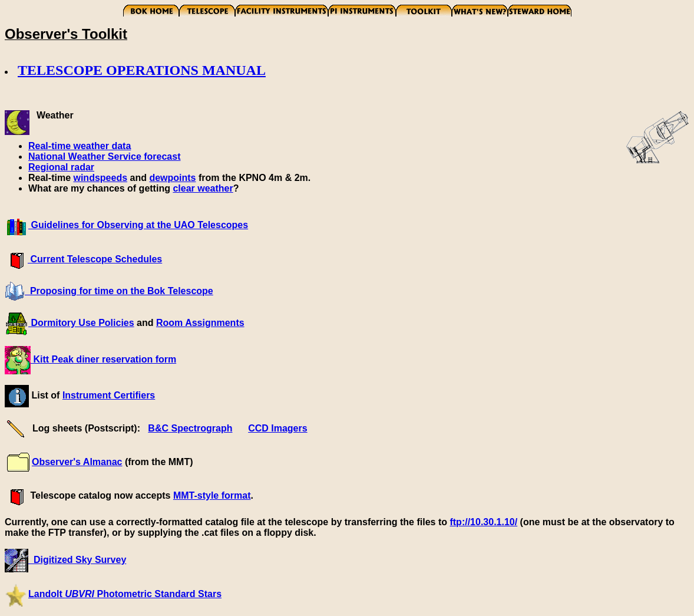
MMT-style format (212, 495)
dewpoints (172, 178)
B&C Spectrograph (190, 428)
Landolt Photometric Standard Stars (125, 594)
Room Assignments (200, 323)
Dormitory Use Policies (81, 323)
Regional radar (61, 167)
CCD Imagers (277, 428)
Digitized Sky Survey (77, 560)
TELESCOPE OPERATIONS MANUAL (142, 70)
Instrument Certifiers (109, 395)
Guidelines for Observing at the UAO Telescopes (138, 225)
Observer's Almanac (77, 462)
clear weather (203, 188)
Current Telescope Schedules (95, 259)
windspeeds (100, 178)
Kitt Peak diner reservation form (103, 359)
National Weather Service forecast (104, 157)
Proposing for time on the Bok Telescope (119, 291)
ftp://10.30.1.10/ (483, 522)
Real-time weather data (80, 146)
